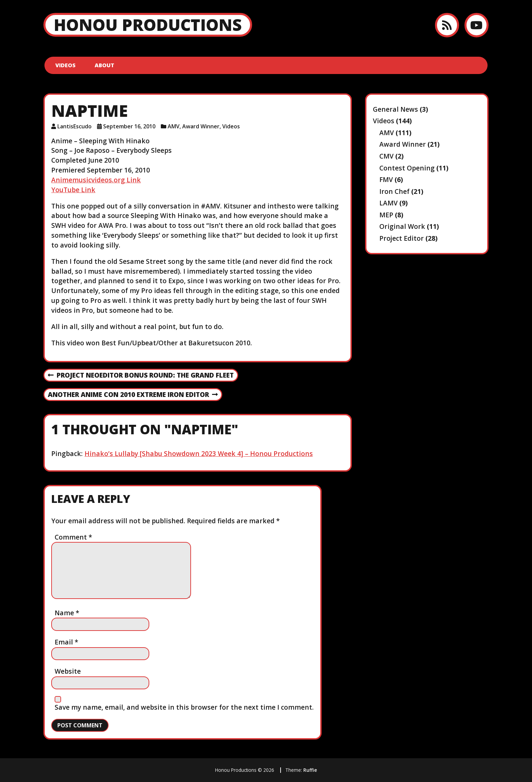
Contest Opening (407, 168)
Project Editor (402, 238)
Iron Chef (394, 191)
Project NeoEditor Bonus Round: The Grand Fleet (141, 376)
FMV (386, 179)
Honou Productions (148, 25)
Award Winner (201, 126)
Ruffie (310, 770)
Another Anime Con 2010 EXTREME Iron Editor (133, 395)
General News (395, 109)
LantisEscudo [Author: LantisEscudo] (74, 126)
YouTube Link (73, 190)
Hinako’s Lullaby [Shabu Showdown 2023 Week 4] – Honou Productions (199, 453)
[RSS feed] (447, 25)
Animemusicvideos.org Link (96, 180)
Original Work (402, 226)
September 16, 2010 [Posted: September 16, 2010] (129, 126)
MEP (386, 215)
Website (68, 671)
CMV (386, 156)
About (104, 65)
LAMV (388, 203)
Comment (73, 537)
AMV (174, 126)
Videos (65, 65)
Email (66, 642)
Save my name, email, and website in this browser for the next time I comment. (184, 707)
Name (67, 613)
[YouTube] (477, 25)
